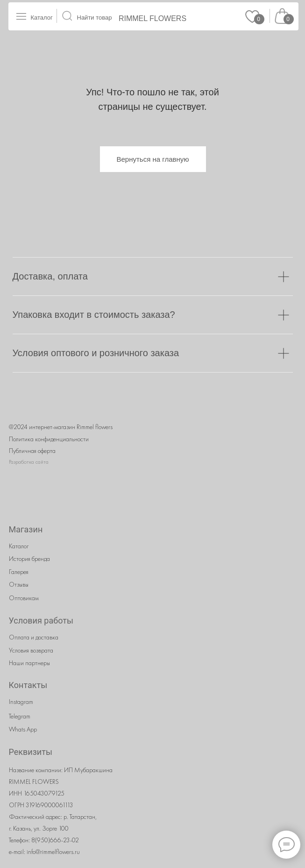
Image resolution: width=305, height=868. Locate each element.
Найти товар (95, 18)
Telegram (20, 716)
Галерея (19, 572)
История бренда (29, 559)
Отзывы (19, 584)
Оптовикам (24, 598)
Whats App (23, 729)
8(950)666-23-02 (55, 840)
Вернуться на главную (153, 159)
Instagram (21, 702)
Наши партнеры (29, 663)
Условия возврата (31, 650)
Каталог (42, 18)
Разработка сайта (29, 462)
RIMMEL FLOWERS (152, 18)
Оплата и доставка (34, 637)
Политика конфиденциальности (49, 439)
